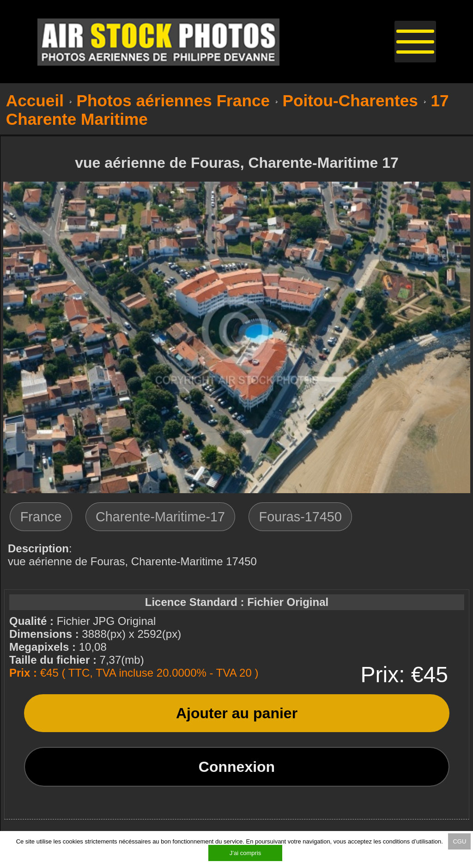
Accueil (35, 101)
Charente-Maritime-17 (160, 517)
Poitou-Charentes (350, 101)
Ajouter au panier (237, 713)
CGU (459, 841)
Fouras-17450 (300, 517)
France (41, 517)
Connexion (237, 767)
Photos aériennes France (173, 101)
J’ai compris (246, 853)
